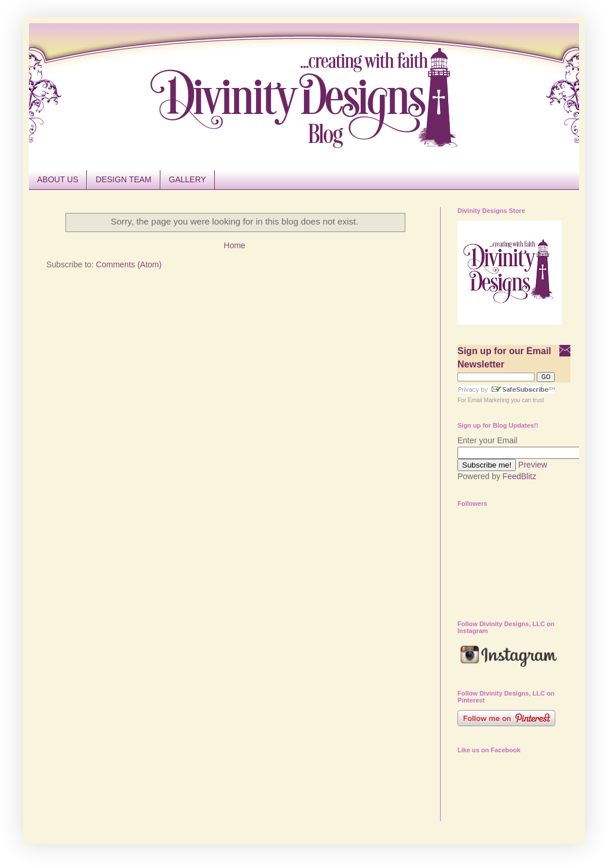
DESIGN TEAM (123, 179)
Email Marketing (489, 400)
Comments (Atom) (129, 264)
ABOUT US (58, 179)
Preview (533, 465)
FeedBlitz (519, 476)
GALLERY (188, 179)
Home (234, 245)
